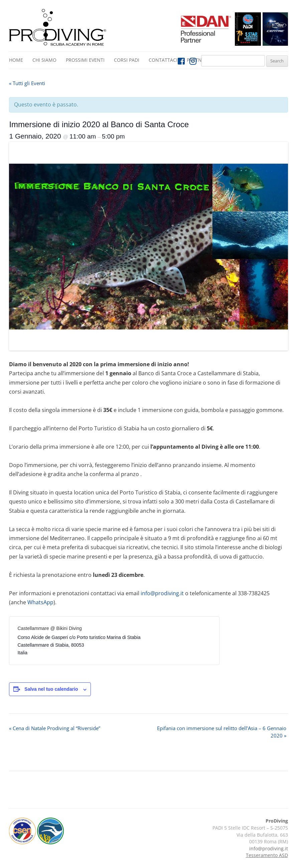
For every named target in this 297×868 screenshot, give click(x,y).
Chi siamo (44, 60)
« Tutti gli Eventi (27, 83)
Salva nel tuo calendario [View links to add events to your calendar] (51, 689)
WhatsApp (40, 602)
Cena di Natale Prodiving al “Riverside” (55, 728)
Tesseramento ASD (267, 855)
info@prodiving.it (162, 593)
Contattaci (163, 60)
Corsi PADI (127, 60)
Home (16, 60)
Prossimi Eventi (85, 60)
